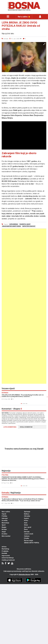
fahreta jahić (25, 224)
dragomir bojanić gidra (11, 226)
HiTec (26, 520)
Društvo (4, 534)
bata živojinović (29, 226)
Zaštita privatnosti (8, 560)
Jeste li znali (29, 534)
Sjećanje (27, 512)
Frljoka (26, 538)
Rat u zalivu (6, 512)
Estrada (27, 532)
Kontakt (4, 553)
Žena (26, 529)
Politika (4, 516)
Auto (26, 523)
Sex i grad (28, 527)
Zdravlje (27, 516)
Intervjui (5, 518)
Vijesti (4, 514)
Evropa (4, 529)
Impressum (6, 556)
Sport (4, 525)
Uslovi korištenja (8, 558)
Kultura (27, 514)
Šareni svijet (28, 541)
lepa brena (14, 224)
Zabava (27, 536)
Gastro (26, 518)
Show (26, 525)
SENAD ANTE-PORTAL (32, 543)
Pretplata (5, 551)
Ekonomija (5, 523)
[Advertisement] (24, 306)
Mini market (6, 536)
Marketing (5, 549)
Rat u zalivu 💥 (24, 17)
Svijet (4, 532)
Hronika (5, 520)
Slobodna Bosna (24, 574)
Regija (4, 527)
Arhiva (4, 547)
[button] (44, 44)
